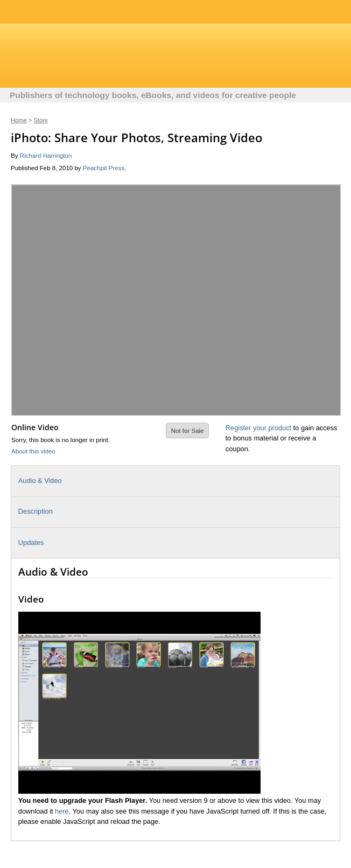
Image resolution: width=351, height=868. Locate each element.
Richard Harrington (46, 156)
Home (19, 120)
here (62, 811)
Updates (31, 542)
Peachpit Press (104, 168)
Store (41, 120)
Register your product (258, 428)
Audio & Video (40, 481)
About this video (33, 451)
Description (36, 511)
